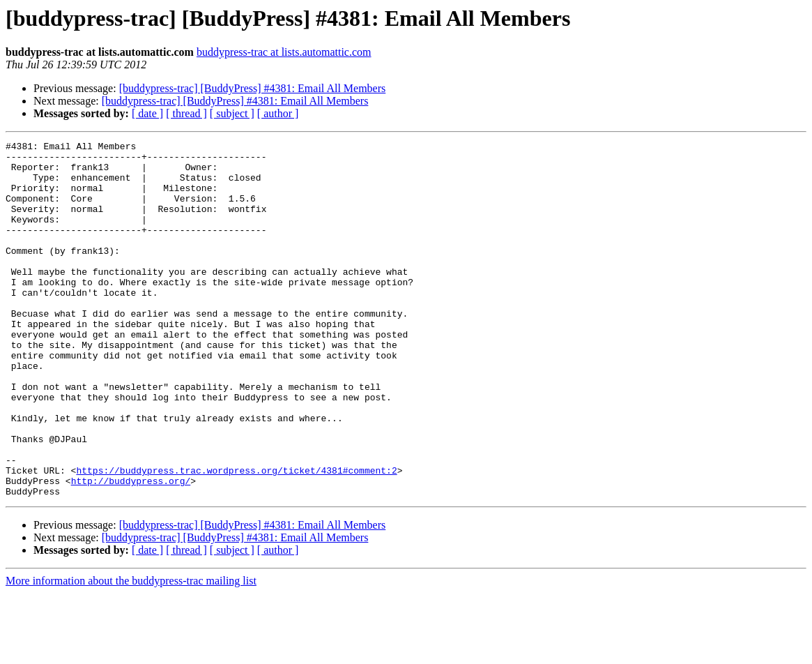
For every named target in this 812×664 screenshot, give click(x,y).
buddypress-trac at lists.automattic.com (284, 52)
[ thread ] (186, 113)
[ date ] (147, 113)
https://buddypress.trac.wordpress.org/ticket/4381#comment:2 (236, 537)
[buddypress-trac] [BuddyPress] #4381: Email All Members (253, 88)
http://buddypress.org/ (131, 550)
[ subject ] (232, 113)
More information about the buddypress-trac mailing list (131, 652)
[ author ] (278, 113)
